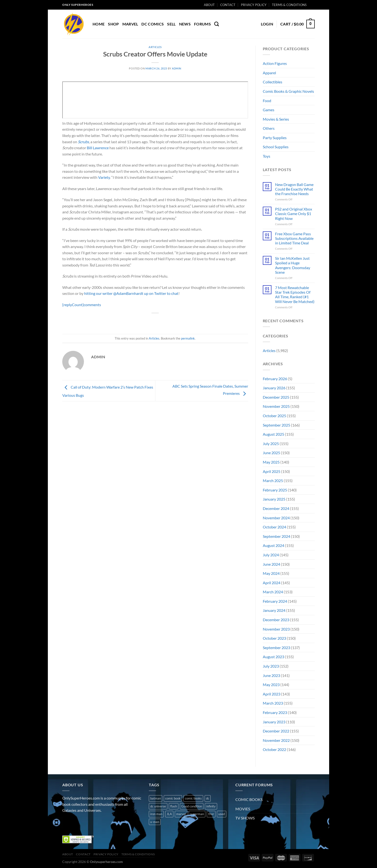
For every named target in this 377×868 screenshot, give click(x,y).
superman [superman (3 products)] (197, 814)
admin (177, 68)
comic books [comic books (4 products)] (193, 798)
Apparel (269, 73)
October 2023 (274, 638)
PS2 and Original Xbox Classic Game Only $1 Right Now (294, 214)
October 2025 (274, 416)
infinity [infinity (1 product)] (211, 806)
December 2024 (276, 508)
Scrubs (83, 142)
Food (267, 101)
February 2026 (275, 379)
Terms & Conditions (289, 5)
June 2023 (271, 675)
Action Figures (275, 63)
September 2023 (276, 648)
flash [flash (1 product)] (174, 806)
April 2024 (272, 583)
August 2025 (273, 434)
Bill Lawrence (98, 148)
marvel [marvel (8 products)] (181, 814)
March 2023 (273, 703)
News (185, 24)
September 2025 (276, 425)
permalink (188, 338)
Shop (113, 24)
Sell (171, 24)
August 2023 (273, 657)
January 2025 (274, 499)
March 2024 (273, 592)
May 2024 (271, 573)
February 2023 (275, 712)
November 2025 (276, 406)
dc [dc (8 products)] (208, 798)
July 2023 (271, 666)
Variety (104, 177)
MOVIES (243, 809)
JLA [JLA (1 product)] (169, 814)
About (209, 5)
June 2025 (271, 453)
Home (99, 24)
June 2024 (271, 564)
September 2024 (276, 536)
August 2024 (273, 545)
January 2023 (274, 722)
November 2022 (276, 740)
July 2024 (271, 555)
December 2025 (276, 397)
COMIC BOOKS (249, 799)
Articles (155, 47)
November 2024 (276, 518)
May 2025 (271, 462)
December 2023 (276, 620)
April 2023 (272, 694)
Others (269, 128)
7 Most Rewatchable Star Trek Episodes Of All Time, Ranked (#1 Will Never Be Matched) (295, 294)
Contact (228, 5)
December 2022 (276, 731)
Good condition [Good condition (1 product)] (192, 806)
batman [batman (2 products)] (156, 798)
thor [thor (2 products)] (211, 814)
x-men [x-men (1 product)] (155, 822)
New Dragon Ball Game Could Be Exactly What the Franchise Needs (294, 189)
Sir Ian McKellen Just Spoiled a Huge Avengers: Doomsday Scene (293, 265)
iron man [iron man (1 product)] (156, 814)
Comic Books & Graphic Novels (288, 91)
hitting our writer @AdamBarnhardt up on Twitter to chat (131, 293)
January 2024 (274, 610)
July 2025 (271, 443)
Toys (267, 156)
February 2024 (275, 601)
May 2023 (271, 685)
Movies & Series (276, 119)
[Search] (217, 24)
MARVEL (130, 24)
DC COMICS (153, 24)
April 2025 (272, 471)
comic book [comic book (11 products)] (173, 798)
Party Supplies (275, 138)
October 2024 (274, 527)
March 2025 (273, 480)
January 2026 (274, 388)
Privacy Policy (254, 5)
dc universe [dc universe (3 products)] (158, 806)
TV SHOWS (245, 818)
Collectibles (273, 82)
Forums (202, 24)
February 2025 (275, 490)
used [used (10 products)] (222, 814)
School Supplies (276, 147)
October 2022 (274, 749)
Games (269, 110)
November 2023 (276, 629)
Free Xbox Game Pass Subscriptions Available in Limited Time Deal (294, 238)
